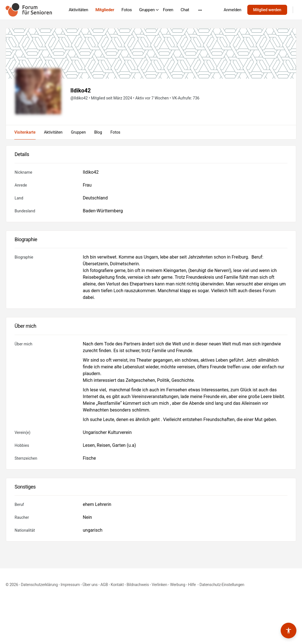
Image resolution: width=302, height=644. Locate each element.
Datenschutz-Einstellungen (222, 585)
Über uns (90, 585)
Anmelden (233, 10)
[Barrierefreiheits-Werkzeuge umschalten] (289, 631)
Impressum (70, 585)
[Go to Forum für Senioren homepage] (29, 9)
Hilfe (192, 585)
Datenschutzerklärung (39, 585)
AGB (104, 585)
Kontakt (117, 585)
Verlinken (159, 585)
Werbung (177, 585)
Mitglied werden (267, 10)
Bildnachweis (138, 585)
